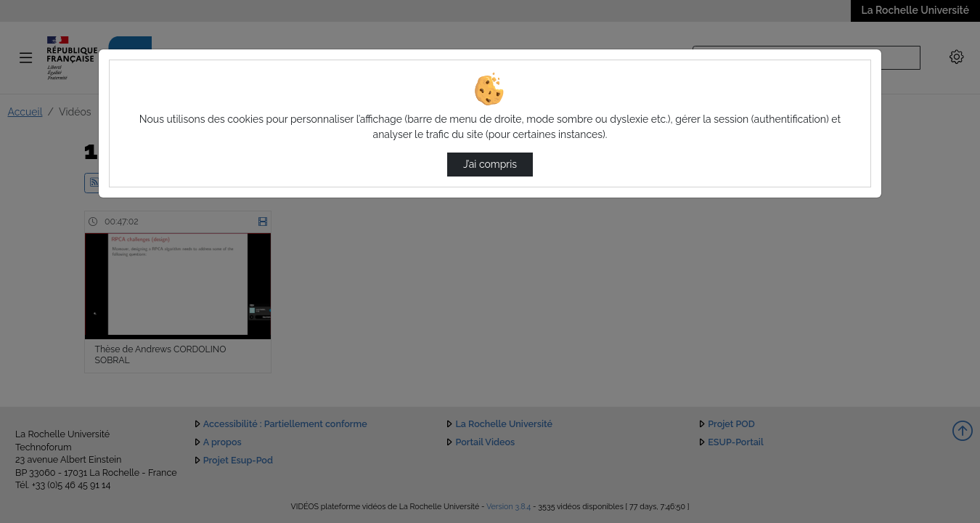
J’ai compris (490, 164)
